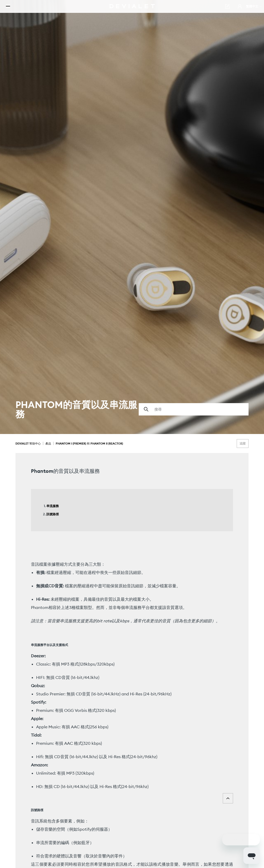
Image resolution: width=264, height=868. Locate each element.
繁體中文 (245, 10)
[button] (230, 10)
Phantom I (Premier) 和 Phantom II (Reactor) (89, 444)
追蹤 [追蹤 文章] (243, 443)
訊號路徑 (53, 514)
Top (228, 798)
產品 (48, 444)
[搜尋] (194, 409)
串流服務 (53, 506)
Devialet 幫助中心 (28, 444)
